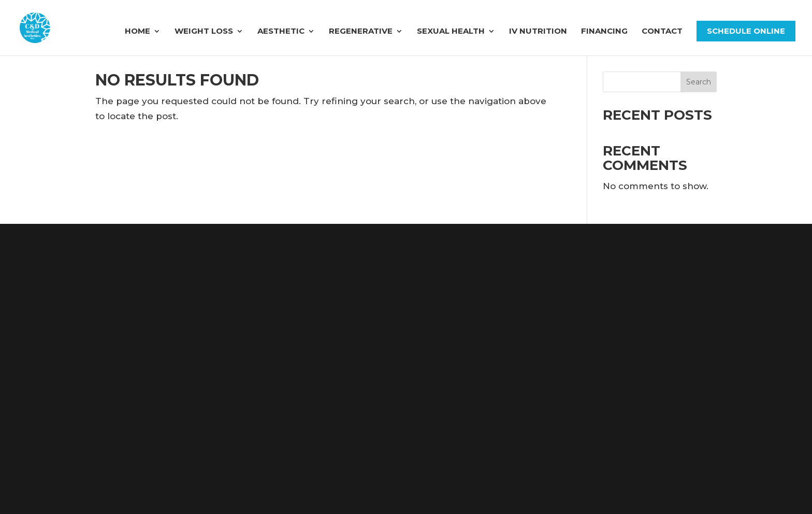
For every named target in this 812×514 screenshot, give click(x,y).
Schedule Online (746, 31)
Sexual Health (451, 32)
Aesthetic (281, 32)
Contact (662, 32)
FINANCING (604, 32)
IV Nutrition (538, 32)
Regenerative (361, 32)
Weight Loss (204, 32)
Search (699, 82)
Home (137, 32)
